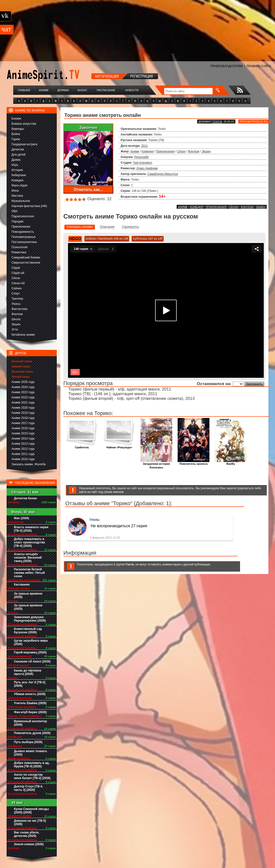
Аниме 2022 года (23, 397)
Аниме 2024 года (23, 387)
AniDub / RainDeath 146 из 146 (107, 239)
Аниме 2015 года (23, 433)
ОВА (15, 211)
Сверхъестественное (26, 263)
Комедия (17, 180)
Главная (24, 90)
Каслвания (22, 585)
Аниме (44, 90)
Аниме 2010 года (23, 459)
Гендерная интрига (24, 144)
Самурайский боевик (26, 257)
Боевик (16, 119)
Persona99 (141, 157)
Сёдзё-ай (18, 273)
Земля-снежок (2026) (29, 844)
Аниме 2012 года (23, 449)
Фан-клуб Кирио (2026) (30, 712)
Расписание (106, 90)
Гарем (16, 139)
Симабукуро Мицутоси (163, 174)
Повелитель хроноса (194, 462)
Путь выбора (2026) (28, 742)
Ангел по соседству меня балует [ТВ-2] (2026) (32, 776)
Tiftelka (94, 520)
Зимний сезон (21, 367)
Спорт (16, 293)
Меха (15, 191)
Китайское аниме (23, 335)
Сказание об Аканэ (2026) (32, 661)
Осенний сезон (22, 361)
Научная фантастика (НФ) (29, 206)
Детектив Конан (25, 498)
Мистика (17, 196)
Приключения (21, 227)
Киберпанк (19, 175)
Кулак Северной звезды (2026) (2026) (31, 811)
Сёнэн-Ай (18, 283)
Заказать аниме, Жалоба (29, 464)
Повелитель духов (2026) (32, 733)
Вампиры (18, 129)
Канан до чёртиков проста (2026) (28, 672)
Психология (19, 247)
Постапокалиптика (24, 242)
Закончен (88, 128)
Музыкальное (21, 201)
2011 (144, 146)
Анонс (82, 90)
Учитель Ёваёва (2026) (30, 703)
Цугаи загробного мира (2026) (31, 642)
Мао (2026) (22, 518)
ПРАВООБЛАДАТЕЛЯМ (226, 66)
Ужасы (16, 304)
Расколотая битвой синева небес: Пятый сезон (29, 573)
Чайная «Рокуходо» (119, 446)
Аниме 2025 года (23, 382)
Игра (15, 165)
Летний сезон (21, 377)
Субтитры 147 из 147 (148, 239)
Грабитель (82, 446)
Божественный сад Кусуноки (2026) (28, 631)
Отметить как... (88, 189)
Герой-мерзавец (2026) (30, 652)
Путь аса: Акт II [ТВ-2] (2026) (30, 684)
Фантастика (19, 309)
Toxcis (217, 122)
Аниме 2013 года (23, 444)
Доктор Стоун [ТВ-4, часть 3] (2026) (29, 788)
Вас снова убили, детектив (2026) (27, 834)
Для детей (18, 155)
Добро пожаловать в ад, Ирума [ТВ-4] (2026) (32, 765)
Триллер (17, 299)
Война (16, 134)
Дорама (63, 90)
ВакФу (231, 462)
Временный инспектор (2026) (30, 723)
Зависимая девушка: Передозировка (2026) (30, 619)
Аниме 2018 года (23, 418)
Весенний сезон (22, 372)
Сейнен (17, 288)
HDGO (75, 239)
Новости (132, 90)
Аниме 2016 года (23, 428)
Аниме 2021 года (23, 403)
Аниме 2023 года (23, 392)
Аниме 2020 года (23, 408)
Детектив (18, 149)
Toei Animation (143, 163)
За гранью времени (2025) (28, 595)
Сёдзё (16, 268)
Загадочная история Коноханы (156, 464)
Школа (16, 319)
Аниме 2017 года (23, 423)
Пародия (17, 221)
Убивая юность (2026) (30, 694)
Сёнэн (16, 278)
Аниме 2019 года (23, 413)
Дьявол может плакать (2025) (31, 753)
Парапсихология (23, 216)
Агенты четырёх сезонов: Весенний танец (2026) (28, 558)
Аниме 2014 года (23, 439)
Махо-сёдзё (19, 185)
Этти (15, 330)
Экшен (16, 324)
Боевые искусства (24, 124)
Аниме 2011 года (23, 454)
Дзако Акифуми (147, 168)
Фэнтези (17, 314)
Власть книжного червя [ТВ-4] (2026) (31, 529)
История (17, 170)
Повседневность (23, 232)
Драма (16, 160)
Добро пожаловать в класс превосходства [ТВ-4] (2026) (29, 542)
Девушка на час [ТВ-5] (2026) (30, 822)
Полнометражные (24, 237)
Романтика (19, 252)
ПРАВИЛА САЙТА (259, 66)
